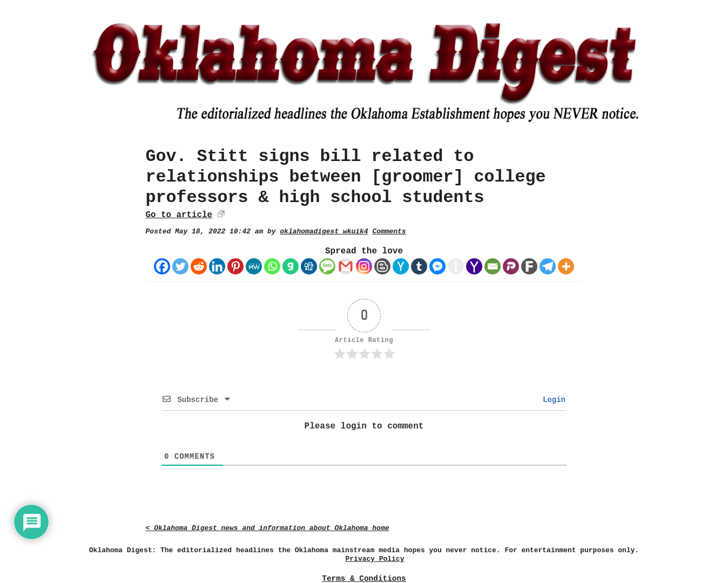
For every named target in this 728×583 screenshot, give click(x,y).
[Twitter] (180, 266)
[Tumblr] (419, 266)
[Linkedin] (217, 266)
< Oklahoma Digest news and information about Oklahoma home (268, 528)
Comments (389, 232)
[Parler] (511, 266)
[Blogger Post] (382, 266)
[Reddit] (199, 266)
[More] (566, 266)
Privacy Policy (375, 559)
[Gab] (291, 266)
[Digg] (309, 266)
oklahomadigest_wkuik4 (324, 232)
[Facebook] (162, 266)
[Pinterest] (235, 266)
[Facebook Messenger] (437, 266)
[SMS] (327, 266)
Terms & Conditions (364, 579)
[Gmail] (346, 266)
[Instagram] (364, 266)
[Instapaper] (456, 266)
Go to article (179, 215)
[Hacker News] (401, 266)
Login (552, 400)
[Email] (493, 266)
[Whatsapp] (272, 266)
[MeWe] (254, 266)
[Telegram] (548, 266)
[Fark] (529, 266)
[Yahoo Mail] (474, 266)
